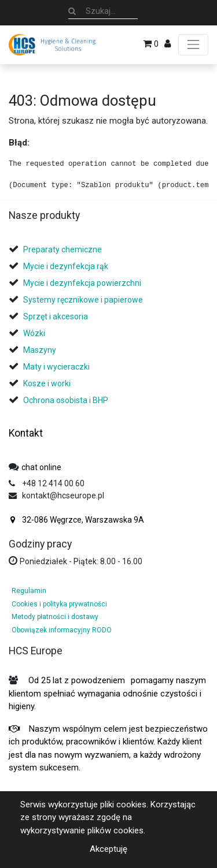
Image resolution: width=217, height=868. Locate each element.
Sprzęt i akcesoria (56, 316)
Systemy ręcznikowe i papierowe (84, 300)
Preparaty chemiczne (63, 249)
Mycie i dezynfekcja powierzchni (82, 283)
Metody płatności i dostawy (55, 617)
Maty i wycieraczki (56, 367)
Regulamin (29, 591)
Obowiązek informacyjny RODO (62, 630)
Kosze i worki (47, 383)
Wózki (34, 333)
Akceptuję (108, 849)
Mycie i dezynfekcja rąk (66, 266)
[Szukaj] (72, 11)
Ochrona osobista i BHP (66, 400)
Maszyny (40, 350)
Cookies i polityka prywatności (59, 604)
